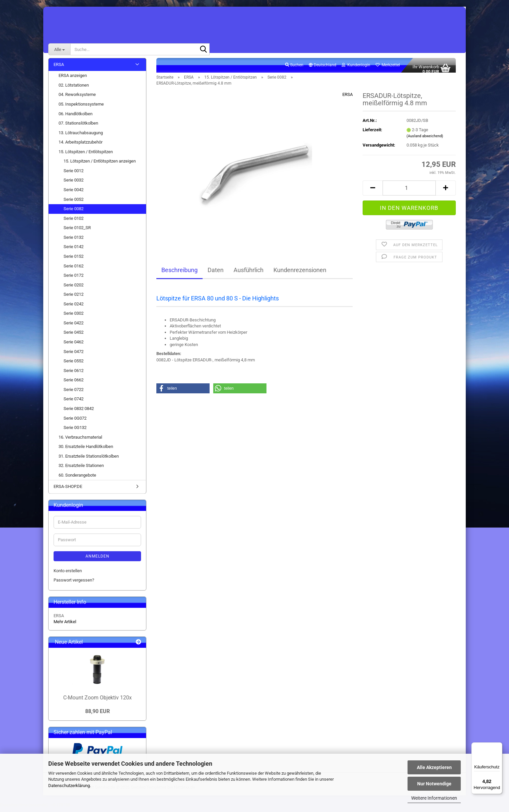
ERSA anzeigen (73, 79)
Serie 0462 (74, 346)
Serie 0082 (74, 212)
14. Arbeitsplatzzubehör (81, 146)
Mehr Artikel (65, 626)
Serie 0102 (74, 222)
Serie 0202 (74, 289)
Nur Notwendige (434, 784)
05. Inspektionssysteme (81, 108)
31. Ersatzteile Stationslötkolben (89, 460)
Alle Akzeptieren (434, 767)
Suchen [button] (294, 69)
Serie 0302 (74, 317)
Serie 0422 (74, 327)
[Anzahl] (409, 192)
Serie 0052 (74, 203)
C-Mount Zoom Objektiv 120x (97, 701)
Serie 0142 (74, 251)
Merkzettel (388, 69)
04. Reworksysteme (77, 98)
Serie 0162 (74, 270)
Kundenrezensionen (300, 274)
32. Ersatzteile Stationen (81, 469)
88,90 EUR (97, 715)
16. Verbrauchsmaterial (80, 441)
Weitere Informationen (434, 798)
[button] (323, 69)
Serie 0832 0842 (79, 412)
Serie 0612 (74, 374)
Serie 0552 (74, 365)
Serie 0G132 (75, 431)
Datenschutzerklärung (69, 786)
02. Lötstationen (74, 89)
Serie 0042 (74, 193)
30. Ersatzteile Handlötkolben (86, 450)
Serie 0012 (74, 174)
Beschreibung (179, 274)
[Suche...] (59, 49)
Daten (216, 274)
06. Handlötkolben (76, 117)
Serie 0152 (74, 260)
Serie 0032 (74, 184)
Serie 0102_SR (77, 232)
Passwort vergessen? (74, 584)
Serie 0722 (74, 393)
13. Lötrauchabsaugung (81, 136)
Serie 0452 (74, 336)
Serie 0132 (74, 241)
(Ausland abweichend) (425, 140)
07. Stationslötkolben (78, 127)
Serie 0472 (74, 355)
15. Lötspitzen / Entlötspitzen (86, 155)
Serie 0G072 (75, 422)
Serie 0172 (74, 279)
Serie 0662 (74, 384)
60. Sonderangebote (77, 479)
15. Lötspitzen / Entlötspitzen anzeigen (100, 165)
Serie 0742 (74, 403)
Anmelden (97, 560)
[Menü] (498, 746)
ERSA (347, 98)
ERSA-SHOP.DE (68, 490)
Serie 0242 (74, 308)
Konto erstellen (68, 574)
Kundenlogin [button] (356, 69)
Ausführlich (249, 274)
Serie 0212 (74, 298)
